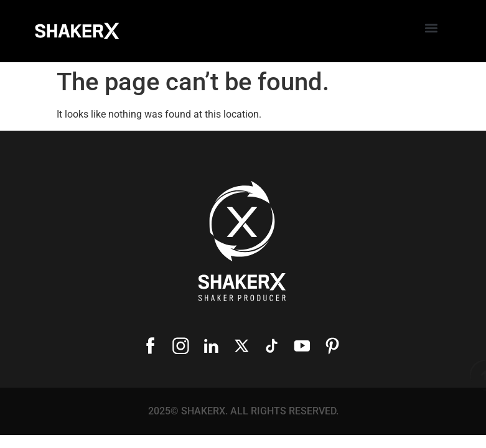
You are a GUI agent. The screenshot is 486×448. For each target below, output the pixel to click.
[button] (431, 28)
